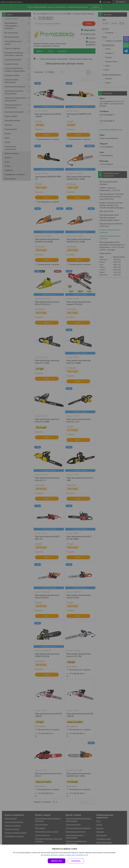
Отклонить (76, 861)
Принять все (57, 861)
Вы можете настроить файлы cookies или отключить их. (64, 855)
